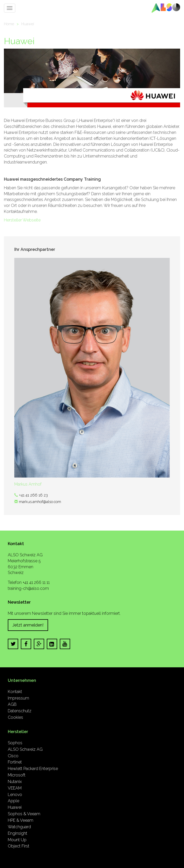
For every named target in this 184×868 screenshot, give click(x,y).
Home (9, 24)
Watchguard (19, 827)
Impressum (18, 698)
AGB (12, 704)
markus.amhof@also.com (40, 502)
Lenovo (15, 795)
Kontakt (15, 692)
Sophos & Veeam (24, 814)
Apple (14, 801)
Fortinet (15, 762)
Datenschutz (20, 711)
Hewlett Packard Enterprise (33, 769)
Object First (19, 846)
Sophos (15, 743)
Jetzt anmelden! (28, 625)
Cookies (15, 717)
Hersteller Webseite (22, 220)
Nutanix (15, 782)
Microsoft (17, 775)
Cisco (13, 756)
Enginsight (18, 833)
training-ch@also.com (28, 588)
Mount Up (17, 840)
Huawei (28, 24)
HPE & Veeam (21, 820)
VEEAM (15, 788)
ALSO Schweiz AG (25, 749)
